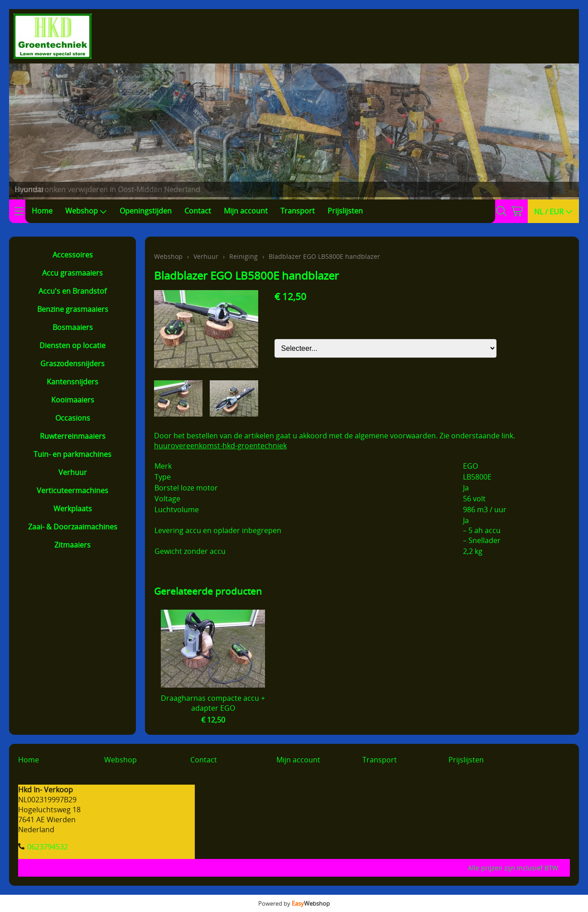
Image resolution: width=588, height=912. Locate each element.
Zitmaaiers (72, 545)
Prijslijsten (345, 211)
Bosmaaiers (73, 327)
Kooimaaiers (73, 400)
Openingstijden (146, 211)
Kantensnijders (72, 382)
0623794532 (48, 847)
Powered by (294, 903)
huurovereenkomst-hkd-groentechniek (220, 446)
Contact (198, 211)
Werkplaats (73, 509)
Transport (298, 211)
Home (42, 211)
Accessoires (73, 255)
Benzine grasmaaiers (73, 309)
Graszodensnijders (72, 364)
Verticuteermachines (72, 490)
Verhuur (73, 472)
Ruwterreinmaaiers (73, 436)
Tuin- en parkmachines (72, 454)
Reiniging (243, 256)
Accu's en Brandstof (72, 291)
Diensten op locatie (72, 345)
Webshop (86, 211)
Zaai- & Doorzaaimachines (73, 527)
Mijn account (246, 211)
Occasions (73, 418)
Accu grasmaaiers (72, 273)
